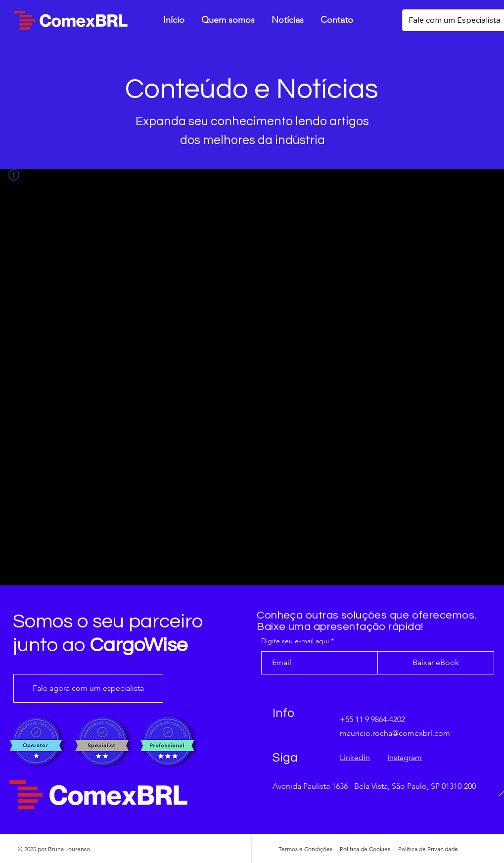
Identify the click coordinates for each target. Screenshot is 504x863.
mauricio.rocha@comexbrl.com (395, 733)
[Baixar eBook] (436, 663)
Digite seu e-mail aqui (295, 641)
